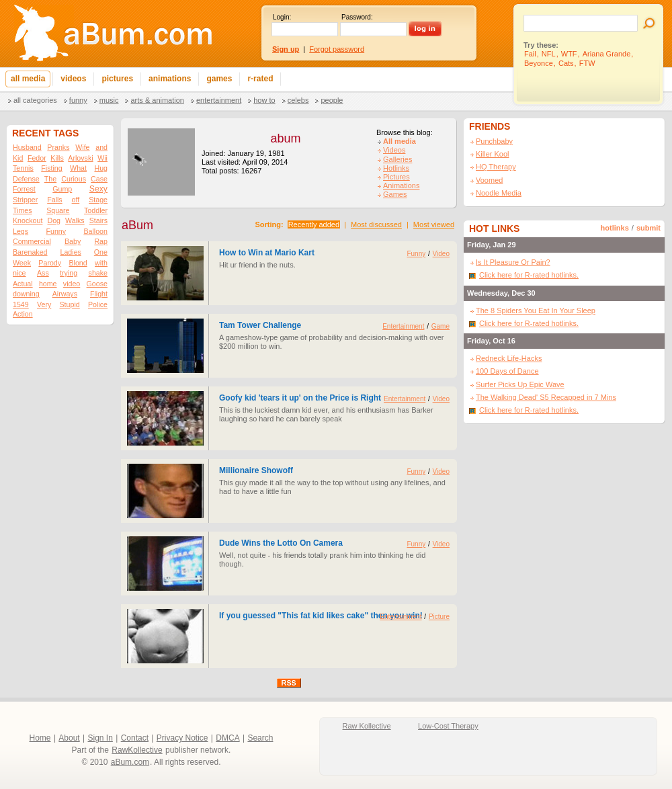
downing (26, 294)
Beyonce (539, 63)
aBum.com (130, 762)
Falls (55, 200)
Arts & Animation (157, 100)
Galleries (397, 159)
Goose (97, 284)
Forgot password (337, 49)
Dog (54, 220)
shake (98, 273)
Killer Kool (493, 154)
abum (285, 138)
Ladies (70, 252)
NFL (549, 54)
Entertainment (219, 100)
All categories (35, 100)
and (101, 147)
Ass (43, 273)
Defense (26, 179)
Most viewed (434, 224)
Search (260, 738)
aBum (137, 225)
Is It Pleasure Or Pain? (513, 262)
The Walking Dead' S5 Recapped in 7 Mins (546, 397)
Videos (394, 150)
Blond (78, 263)
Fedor (37, 158)
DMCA (227, 738)
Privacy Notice (182, 738)
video (72, 284)
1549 (21, 304)
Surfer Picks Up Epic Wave (520, 384)
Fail (530, 54)
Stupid (70, 304)
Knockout (28, 220)
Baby (73, 241)
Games (395, 194)
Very (44, 304)
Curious (74, 179)
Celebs (298, 100)
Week (22, 263)
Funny (78, 100)
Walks (75, 220)
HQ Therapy (496, 167)
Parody (50, 263)
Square (58, 210)
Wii (102, 158)
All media (400, 141)
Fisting (51, 168)
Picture (439, 617)
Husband (27, 147)
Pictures (396, 177)
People (332, 100)
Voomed (489, 180)
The (50, 179)
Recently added (314, 224)
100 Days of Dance (507, 371)
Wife (82, 147)
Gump (62, 189)
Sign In (100, 738)
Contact (135, 738)
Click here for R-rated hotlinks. (529, 275)
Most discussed (376, 224)
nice (19, 273)
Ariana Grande (607, 54)
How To (264, 100)
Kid (18, 158)
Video (441, 254)
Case (99, 179)
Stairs (98, 220)
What (78, 168)
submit (648, 228)
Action (23, 314)
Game (440, 326)
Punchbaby (494, 141)
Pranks (58, 147)
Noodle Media (499, 193)
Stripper (25, 200)
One (101, 252)
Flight (99, 294)
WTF (569, 54)
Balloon (95, 231)
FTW (587, 63)
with (101, 263)
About (69, 738)
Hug (101, 168)
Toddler (96, 210)
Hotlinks (396, 168)
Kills (57, 158)
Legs (20, 231)
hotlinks (615, 228)
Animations (401, 185)
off (76, 200)
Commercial (32, 241)
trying (69, 273)
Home (40, 738)
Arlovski (80, 158)
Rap (101, 241)
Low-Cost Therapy (448, 726)
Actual (23, 284)
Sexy (98, 189)
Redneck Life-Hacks (509, 358)
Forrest (24, 189)
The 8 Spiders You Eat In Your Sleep (536, 310)
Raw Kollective (367, 726)
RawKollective (137, 750)
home (48, 284)
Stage (98, 200)
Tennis (23, 168)
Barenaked (30, 252)
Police (98, 304)
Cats (566, 63)
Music (109, 100)
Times (23, 210)
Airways (65, 294)
